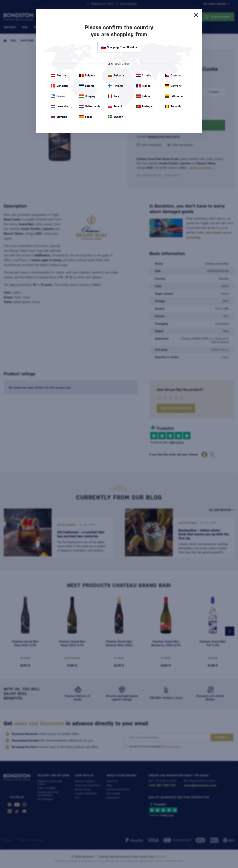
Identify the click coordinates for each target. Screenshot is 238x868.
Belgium (87, 76)
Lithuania (174, 96)
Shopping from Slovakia (119, 47)
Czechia (173, 76)
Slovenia (59, 117)
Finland (115, 86)
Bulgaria (116, 76)
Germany (173, 86)
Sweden (115, 117)
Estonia (87, 86)
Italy (113, 96)
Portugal (144, 106)
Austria (58, 76)
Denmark (59, 86)
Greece (58, 96)
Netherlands (90, 106)
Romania (173, 106)
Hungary (87, 96)
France (143, 86)
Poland (115, 106)
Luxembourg (61, 106)
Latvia (143, 96)
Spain (86, 117)
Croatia (144, 76)
